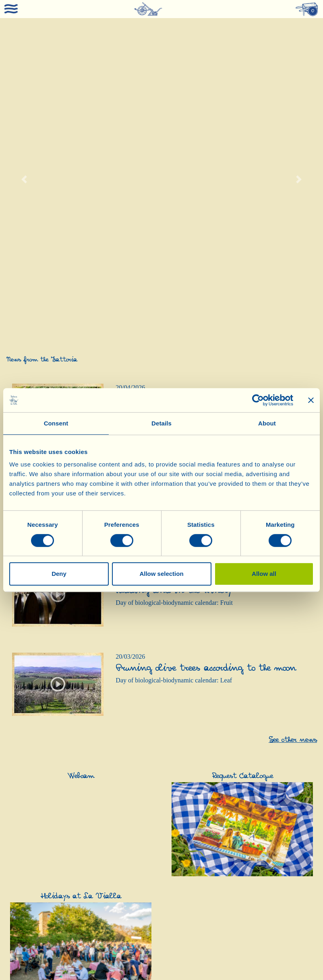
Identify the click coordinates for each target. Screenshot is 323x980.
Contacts (18, 782)
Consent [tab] (56, 423)
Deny (59, 574)
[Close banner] (311, 400)
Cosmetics (128, 874)
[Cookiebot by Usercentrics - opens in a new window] (258, 400)
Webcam (18, 814)
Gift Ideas (20, 874)
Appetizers (289, 733)
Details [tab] (161, 423)
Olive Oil (126, 717)
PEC (305, 961)
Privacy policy (145, 967)
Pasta (282, 741)
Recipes (17, 790)
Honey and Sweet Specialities (290, 898)
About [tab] (267, 423)
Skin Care (127, 882)
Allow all (264, 574)
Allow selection (161, 574)
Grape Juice (22, 935)
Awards (16, 774)
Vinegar (179, 717)
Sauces (284, 749)
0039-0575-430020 (75, 973)
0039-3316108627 (256, 973)
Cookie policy (178, 967)
